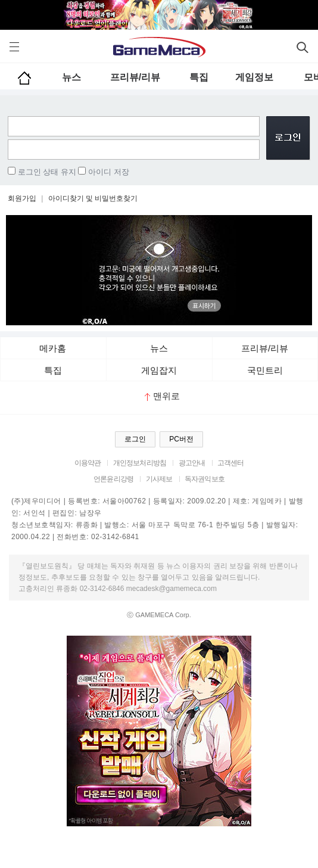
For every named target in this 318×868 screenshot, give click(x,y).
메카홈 (53, 348)
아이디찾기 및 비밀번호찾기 (93, 198)
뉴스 (71, 77)
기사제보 (159, 479)
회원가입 (22, 198)
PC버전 (181, 439)
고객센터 (231, 463)
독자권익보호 (205, 479)
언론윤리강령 (113, 479)
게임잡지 (159, 370)
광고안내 (192, 463)
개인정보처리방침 (140, 463)
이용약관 (88, 463)
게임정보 (254, 77)
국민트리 (265, 370)
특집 (199, 77)
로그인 (135, 439)
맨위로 (162, 396)
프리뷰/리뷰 (135, 77)
